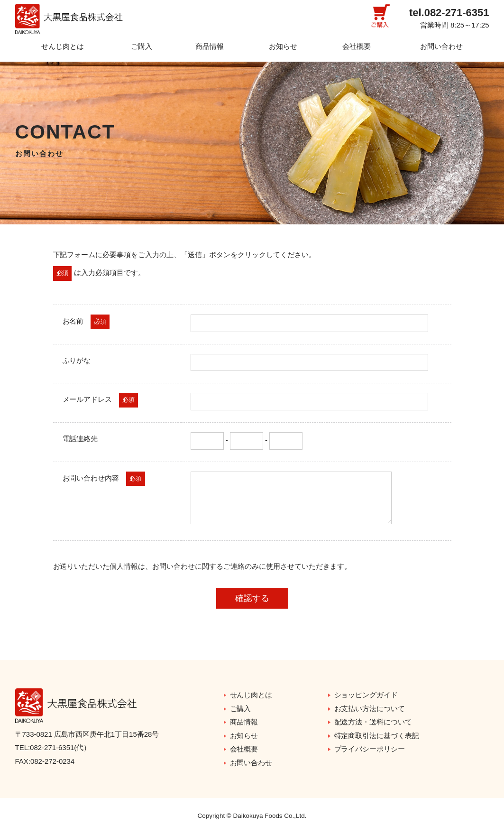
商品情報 (210, 46)
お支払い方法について (370, 709)
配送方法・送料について (373, 722)
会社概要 (357, 46)
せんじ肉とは (63, 46)
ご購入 (142, 46)
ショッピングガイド (366, 695)
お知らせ (283, 46)
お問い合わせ (441, 46)
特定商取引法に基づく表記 (377, 736)
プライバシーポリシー (370, 749)
